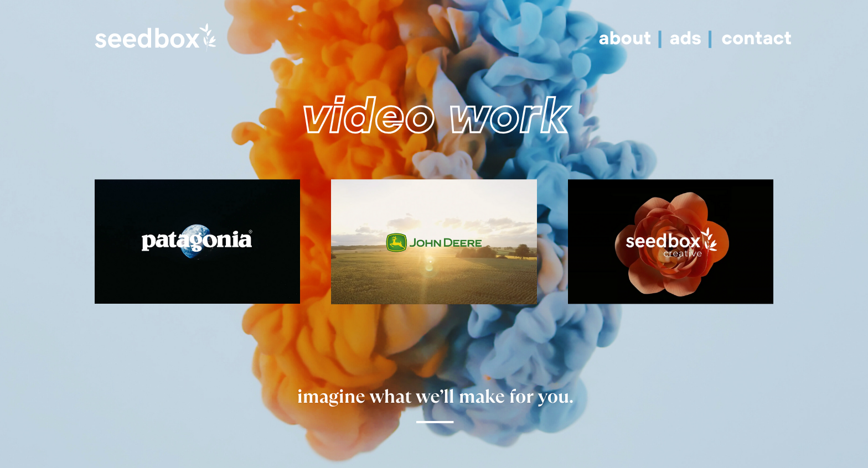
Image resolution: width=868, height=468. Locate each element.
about (628, 37)
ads (688, 37)
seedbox (147, 40)
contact (756, 37)
